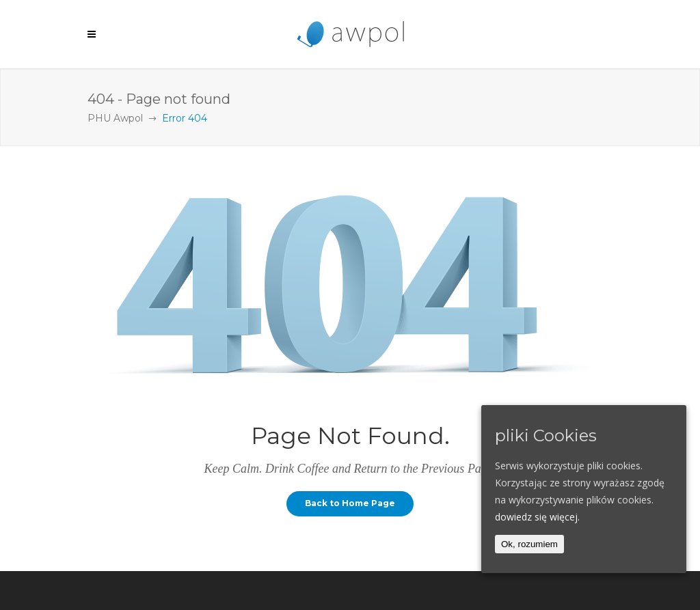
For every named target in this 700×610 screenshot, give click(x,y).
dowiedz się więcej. (537, 517)
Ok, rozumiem (529, 544)
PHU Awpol (115, 118)
